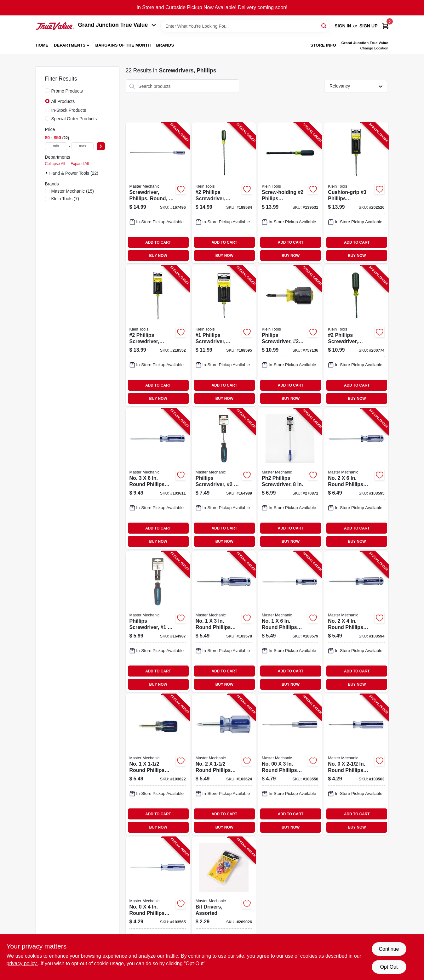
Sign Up (369, 26)
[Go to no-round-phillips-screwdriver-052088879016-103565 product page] (158, 907)
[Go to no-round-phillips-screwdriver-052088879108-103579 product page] (290, 622)
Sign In (343, 26)
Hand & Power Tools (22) (74, 173)
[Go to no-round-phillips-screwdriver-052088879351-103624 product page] (224, 765)
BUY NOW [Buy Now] (158, 256)
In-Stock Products (69, 110)
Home (42, 45)
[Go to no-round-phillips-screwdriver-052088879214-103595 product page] (356, 479)
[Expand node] (47, 173)
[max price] (83, 146)
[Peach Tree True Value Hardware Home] (55, 26)
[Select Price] (101, 146)
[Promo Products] (47, 91)
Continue (389, 949)
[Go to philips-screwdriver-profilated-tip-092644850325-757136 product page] (290, 336)
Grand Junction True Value (117, 25)
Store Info (323, 45)
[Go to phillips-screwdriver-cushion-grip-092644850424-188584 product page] (224, 193)
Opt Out (389, 967)
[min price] (56, 146)
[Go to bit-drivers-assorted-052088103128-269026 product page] (224, 907)
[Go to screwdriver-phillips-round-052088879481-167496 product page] (158, 193)
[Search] (324, 26)
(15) (73, 191)
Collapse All (55, 164)
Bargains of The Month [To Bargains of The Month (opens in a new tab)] (123, 45)
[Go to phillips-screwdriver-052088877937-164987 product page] (158, 622)
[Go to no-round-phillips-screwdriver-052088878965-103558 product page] (290, 765)
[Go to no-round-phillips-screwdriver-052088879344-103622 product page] (158, 765)
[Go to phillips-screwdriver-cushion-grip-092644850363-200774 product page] (356, 336)
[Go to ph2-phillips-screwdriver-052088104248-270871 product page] (290, 479)
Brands (165, 45)
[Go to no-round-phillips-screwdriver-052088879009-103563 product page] (356, 765)
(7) (65, 199)
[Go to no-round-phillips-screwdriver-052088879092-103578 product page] (224, 622)
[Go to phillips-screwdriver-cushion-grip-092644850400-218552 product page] (158, 336)
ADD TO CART (158, 242)
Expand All (80, 164)
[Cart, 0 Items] (385, 26)
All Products (63, 101)
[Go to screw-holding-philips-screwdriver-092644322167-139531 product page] (290, 193)
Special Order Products (74, 119)
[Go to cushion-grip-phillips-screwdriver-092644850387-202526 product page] (356, 193)
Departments (70, 45)
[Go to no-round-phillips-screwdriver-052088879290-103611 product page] (158, 479)
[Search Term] (245, 26)
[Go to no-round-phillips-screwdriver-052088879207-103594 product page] (356, 622)
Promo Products (67, 91)
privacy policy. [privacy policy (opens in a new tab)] (22, 963)
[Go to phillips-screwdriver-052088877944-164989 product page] (224, 479)
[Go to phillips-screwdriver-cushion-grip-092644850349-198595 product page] (224, 336)
